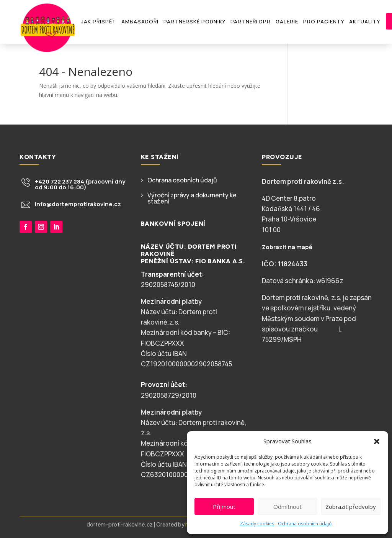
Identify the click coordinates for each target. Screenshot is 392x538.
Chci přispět (50, 257)
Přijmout (224, 507)
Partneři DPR (251, 21)
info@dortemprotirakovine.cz (78, 204)
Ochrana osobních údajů (305, 524)
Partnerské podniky (194, 21)
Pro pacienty (324, 21)
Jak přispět (99, 21)
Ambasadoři (140, 21)
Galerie (287, 21)
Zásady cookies (257, 524)
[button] (377, 441)
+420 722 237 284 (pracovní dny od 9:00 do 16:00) (80, 184)
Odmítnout (287, 507)
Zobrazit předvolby (351, 507)
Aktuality (365, 21)
